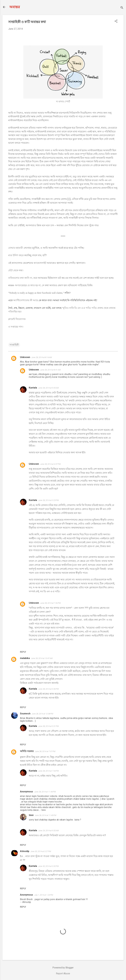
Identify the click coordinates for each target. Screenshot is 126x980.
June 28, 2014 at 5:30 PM (48, 689)
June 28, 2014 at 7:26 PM (50, 603)
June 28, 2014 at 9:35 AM (48, 388)
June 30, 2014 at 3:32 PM (48, 866)
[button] (116, 21)
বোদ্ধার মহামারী (16, 248)
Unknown (25, 357)
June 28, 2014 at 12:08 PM (42, 714)
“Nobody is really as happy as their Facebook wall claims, (36, 293)
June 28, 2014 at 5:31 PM (48, 726)
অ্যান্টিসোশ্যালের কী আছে (26, 300)
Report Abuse (63, 973)
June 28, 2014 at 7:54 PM (48, 771)
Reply (23, 652)
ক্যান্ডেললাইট (40, 263)
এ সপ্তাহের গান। (16, 327)
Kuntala (33, 388)
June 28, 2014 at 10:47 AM (42, 658)
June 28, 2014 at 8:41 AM (50, 370)
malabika (25, 658)
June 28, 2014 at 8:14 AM (42, 357)
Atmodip (25, 851)
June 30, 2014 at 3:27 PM (41, 851)
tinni (31, 815)
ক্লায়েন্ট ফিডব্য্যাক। (17, 319)
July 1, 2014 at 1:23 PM (44, 895)
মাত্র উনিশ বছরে (16, 255)
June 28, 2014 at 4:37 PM (50, 464)
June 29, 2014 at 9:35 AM (48, 831)
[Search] (122, 8)
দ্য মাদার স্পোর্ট (63, 102)
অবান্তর (15, 7)
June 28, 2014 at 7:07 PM (45, 751)
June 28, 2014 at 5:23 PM (48, 500)
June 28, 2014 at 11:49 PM (45, 815)
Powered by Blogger (63, 968)
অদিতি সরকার (27, 751)
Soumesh (25, 714)
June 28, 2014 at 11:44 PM (45, 792)
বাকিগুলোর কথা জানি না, (20, 278)
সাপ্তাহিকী (14, 345)
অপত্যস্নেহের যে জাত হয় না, (25, 285)
